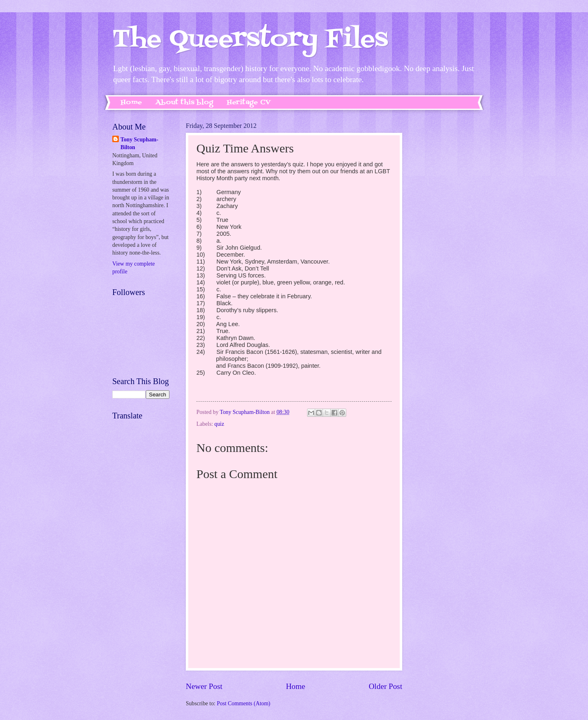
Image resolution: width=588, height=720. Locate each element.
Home (131, 103)
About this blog (184, 103)
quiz (219, 424)
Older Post (385, 686)
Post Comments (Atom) (244, 703)
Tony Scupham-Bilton (139, 143)
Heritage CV (249, 103)
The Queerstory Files (250, 40)
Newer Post (204, 686)
